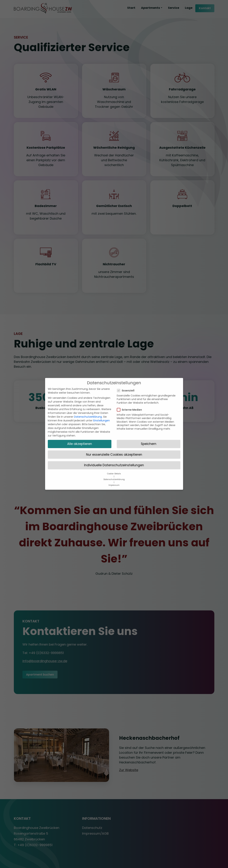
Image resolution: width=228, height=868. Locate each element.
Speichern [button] (149, 425)
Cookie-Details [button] (114, 455)
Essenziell (127, 372)
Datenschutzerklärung (88, 398)
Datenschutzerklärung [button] (114, 461)
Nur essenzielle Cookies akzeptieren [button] (114, 436)
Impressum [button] (114, 467)
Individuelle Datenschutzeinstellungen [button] (114, 447)
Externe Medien (131, 391)
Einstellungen (102, 402)
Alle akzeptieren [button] (80, 425)
